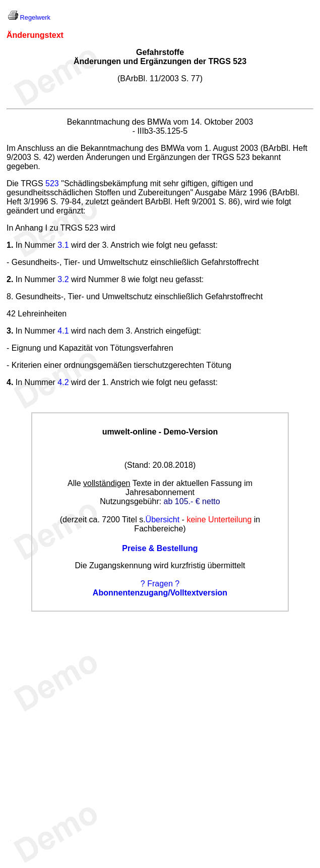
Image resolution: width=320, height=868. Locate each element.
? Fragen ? (160, 584)
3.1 (63, 245)
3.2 (63, 279)
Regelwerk (35, 17)
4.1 (63, 331)
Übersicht (163, 520)
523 (52, 183)
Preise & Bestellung (160, 548)
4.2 (63, 382)
